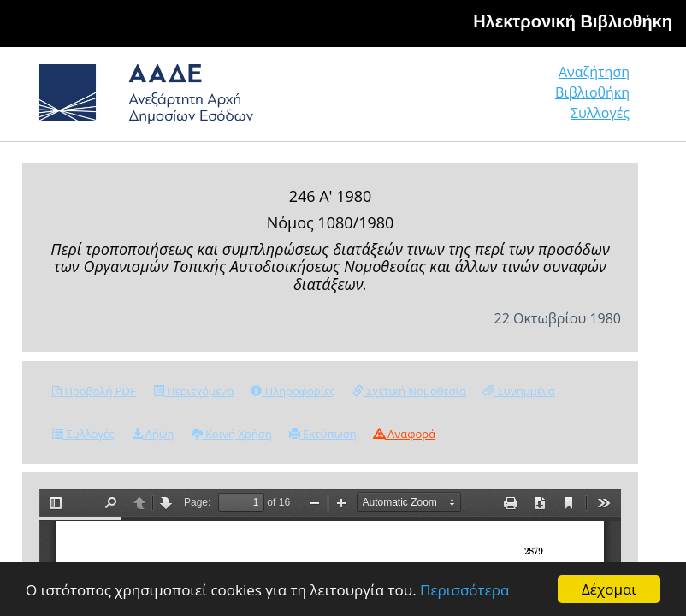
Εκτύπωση (323, 434)
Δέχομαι (609, 589)
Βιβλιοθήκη (592, 92)
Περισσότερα (464, 590)
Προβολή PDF (94, 391)
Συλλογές (600, 113)
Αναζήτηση (594, 72)
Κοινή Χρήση (232, 434)
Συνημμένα (519, 391)
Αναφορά (405, 434)
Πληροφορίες (293, 391)
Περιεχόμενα (194, 391)
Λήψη (153, 434)
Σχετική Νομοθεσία (409, 391)
